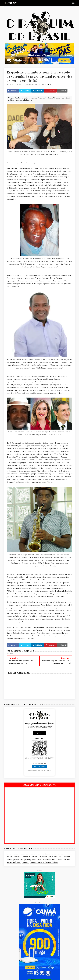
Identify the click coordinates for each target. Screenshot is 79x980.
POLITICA (48, 85)
